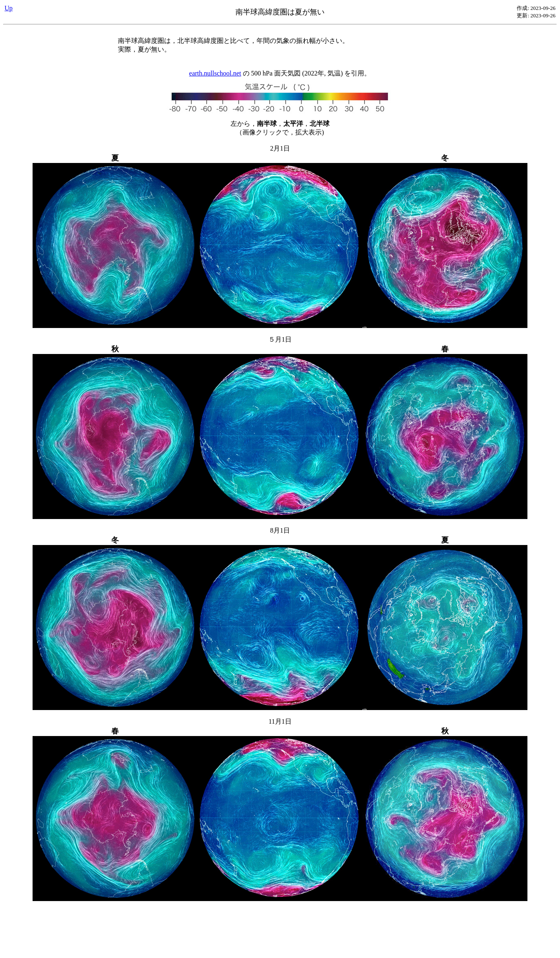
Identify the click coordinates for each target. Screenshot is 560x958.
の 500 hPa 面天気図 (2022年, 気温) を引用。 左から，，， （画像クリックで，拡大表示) (280, 501)
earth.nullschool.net (215, 73)
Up (9, 8)
